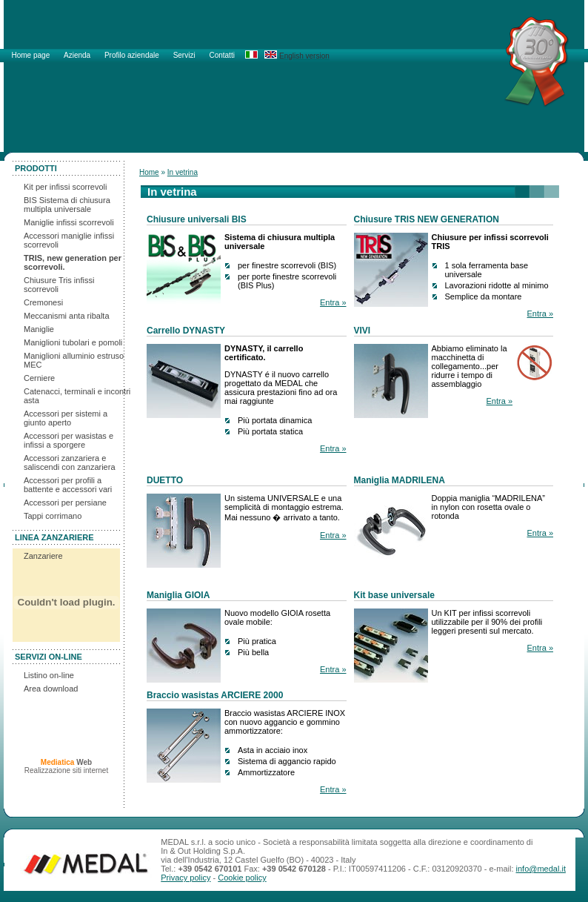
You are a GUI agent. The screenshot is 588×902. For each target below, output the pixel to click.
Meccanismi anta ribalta (67, 316)
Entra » (333, 302)
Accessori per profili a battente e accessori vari (68, 485)
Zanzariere (43, 556)
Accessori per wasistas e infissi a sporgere (69, 440)
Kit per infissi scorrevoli (65, 187)
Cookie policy (242, 878)
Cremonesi (43, 302)
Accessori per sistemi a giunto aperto (66, 418)
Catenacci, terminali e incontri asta (77, 396)
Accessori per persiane (65, 503)
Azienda (78, 55)
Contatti (221, 55)
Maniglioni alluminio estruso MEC (74, 360)
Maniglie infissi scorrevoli (69, 222)
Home (149, 172)
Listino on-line (49, 675)
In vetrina (183, 172)
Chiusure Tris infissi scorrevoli (59, 285)
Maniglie (39, 329)
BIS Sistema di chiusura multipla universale (67, 205)
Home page (32, 55)
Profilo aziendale (133, 55)
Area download (51, 689)
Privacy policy (186, 878)
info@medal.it (541, 869)
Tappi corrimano (53, 516)
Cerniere (39, 378)
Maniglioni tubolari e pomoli (73, 342)
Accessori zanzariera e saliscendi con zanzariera (70, 462)
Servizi (186, 55)
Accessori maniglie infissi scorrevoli (69, 240)
